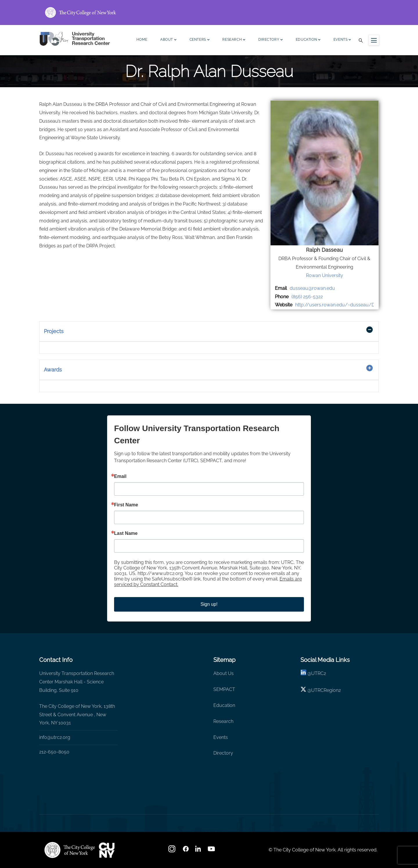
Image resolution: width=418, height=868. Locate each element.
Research (234, 40)
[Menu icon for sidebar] (374, 40)
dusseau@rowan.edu (312, 288)
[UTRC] (70, 850)
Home (142, 40)
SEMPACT (224, 689)
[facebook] (186, 851)
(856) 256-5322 (307, 297)
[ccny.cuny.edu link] (209, 12)
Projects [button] (54, 331)
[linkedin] (303, 673)
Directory (271, 40)
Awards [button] (53, 370)
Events (342, 40)
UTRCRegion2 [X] (326, 690)
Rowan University (325, 275)
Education (308, 40)
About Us (224, 673)
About (169, 40)
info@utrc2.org (55, 737)
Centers (200, 40)
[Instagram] (172, 851)
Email (120, 476)
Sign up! (209, 604)
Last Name (126, 533)
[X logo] (303, 690)
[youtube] (212, 851)
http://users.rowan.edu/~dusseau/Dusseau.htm (347, 305)
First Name (126, 505)
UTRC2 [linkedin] (319, 673)
